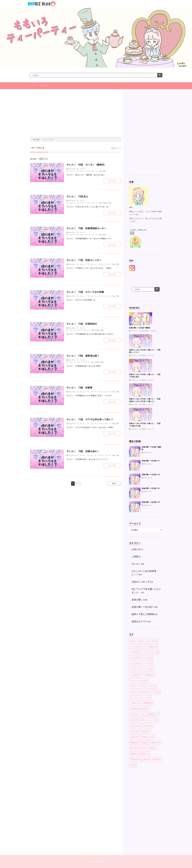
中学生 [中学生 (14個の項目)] (144, 709)
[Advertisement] (76, 117)
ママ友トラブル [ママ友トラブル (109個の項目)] (138, 692)
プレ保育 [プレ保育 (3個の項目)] (135, 675)
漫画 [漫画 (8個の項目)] (152, 748)
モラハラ (94, 171)
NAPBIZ (101, 861)
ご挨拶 (135, 556)
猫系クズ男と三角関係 (143, 614)
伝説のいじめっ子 (148, 355)
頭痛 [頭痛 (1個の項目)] (133, 765)
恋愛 (104, 171)
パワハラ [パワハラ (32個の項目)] (147, 669)
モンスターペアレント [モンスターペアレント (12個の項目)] (140, 697)
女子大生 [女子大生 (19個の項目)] (135, 726)
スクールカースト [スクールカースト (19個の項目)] (150, 652)
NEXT (114, 484)
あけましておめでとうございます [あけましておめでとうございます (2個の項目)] (144, 641)
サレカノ (44, 86)
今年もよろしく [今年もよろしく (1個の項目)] (137, 714)
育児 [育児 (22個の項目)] (146, 754)
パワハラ (87, 171)
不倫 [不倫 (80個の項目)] (134, 709)
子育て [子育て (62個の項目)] (135, 731)
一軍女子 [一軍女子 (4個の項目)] (135, 703)
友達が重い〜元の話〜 (149, 331)
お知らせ (136, 549)
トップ (33, 86)
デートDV (80, 171)
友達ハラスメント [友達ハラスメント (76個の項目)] (149, 720)
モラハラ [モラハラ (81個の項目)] (154, 692)
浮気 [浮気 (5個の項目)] (144, 748)
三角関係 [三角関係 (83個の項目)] (147, 703)
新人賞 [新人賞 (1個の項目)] (134, 748)
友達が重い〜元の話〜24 (151, 502)
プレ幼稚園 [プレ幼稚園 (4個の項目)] (148, 675)
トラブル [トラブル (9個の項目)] (135, 669)
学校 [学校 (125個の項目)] (146, 731)
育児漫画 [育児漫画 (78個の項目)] (135, 759)
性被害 (105, 203)
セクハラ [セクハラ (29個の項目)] (147, 658)
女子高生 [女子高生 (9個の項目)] (148, 726)
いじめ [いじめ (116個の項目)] (135, 647)
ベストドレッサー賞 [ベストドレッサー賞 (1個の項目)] (139, 681)
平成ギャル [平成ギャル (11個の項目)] (148, 737)
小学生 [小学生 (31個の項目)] (135, 737)
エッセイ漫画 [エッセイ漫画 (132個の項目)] (150, 647)
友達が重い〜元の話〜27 (151, 461)
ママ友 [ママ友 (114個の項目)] (151, 686)
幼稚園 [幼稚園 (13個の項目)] (135, 743)
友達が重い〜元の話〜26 (151, 474)
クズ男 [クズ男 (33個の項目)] (135, 652)
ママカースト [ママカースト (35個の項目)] (137, 686)
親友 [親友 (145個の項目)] (147, 759)
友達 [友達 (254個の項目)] (134, 720)
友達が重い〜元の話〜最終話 (140, 328)
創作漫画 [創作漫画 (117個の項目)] (153, 714)
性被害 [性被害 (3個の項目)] (145, 743)
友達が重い (137, 600)
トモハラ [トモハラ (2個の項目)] (148, 664)
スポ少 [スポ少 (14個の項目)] (135, 658)
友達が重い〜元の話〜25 (151, 488)
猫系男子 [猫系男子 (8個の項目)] (135, 754)
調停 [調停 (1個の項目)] (157, 759)
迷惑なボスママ (139, 621)
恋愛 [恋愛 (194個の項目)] (156, 743)
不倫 (100, 171)
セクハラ (72, 171)
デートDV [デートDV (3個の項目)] (135, 664)
